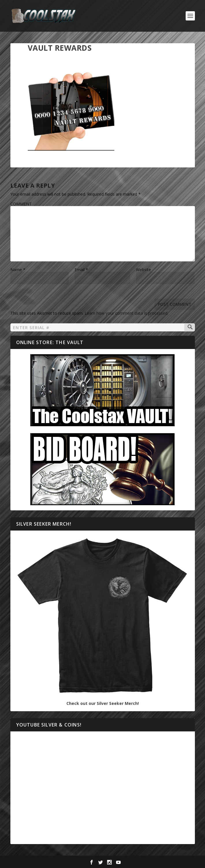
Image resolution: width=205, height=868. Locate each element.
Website (143, 270)
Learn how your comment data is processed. (126, 313)
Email (81, 270)
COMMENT (21, 204)
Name (18, 270)
